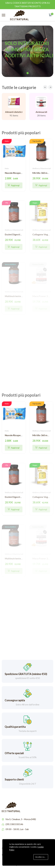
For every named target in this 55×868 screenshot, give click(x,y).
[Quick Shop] (14, 185)
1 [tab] (27, 73)
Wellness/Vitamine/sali (42, 168)
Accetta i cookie (42, 857)
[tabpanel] (27, 51)
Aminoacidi (41, 116)
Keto (7, 168)
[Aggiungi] (41, 185)
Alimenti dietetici (14, 114)
